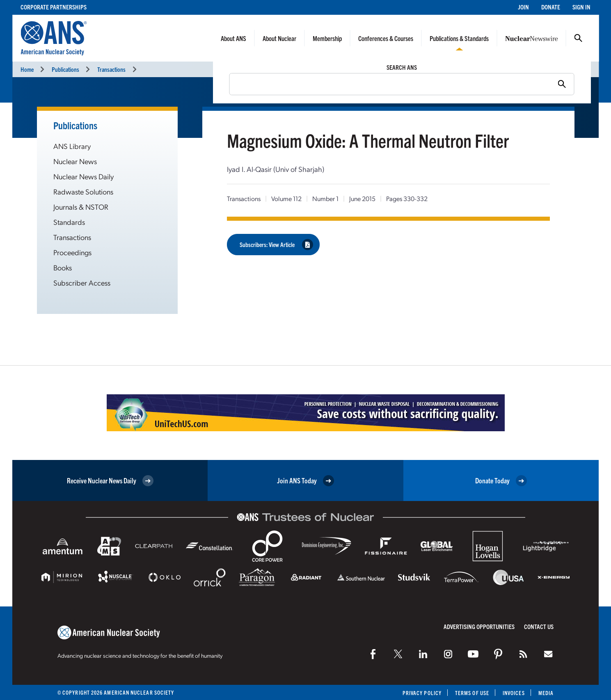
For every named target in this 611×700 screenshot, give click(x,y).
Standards (69, 222)
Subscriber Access (82, 283)
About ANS (233, 38)
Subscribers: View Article (276, 244)
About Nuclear (279, 38)
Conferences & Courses (386, 38)
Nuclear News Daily (84, 176)
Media (546, 693)
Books (63, 267)
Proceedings (72, 252)
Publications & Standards (459, 38)
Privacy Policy (422, 693)
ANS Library (72, 146)
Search (578, 38)
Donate (551, 7)
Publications (65, 69)
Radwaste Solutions (83, 191)
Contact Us (539, 626)
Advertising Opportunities (479, 626)
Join (523, 7)
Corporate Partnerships (54, 7)
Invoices (514, 693)
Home (27, 69)
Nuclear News (75, 161)
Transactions (111, 69)
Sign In (581, 7)
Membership (327, 38)
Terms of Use (472, 693)
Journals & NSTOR (81, 207)
